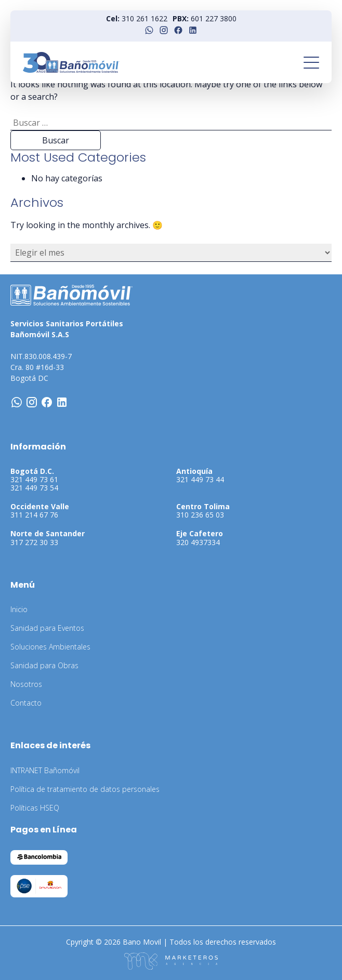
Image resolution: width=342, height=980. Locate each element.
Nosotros (26, 684)
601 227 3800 (214, 18)
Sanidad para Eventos (47, 628)
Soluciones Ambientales (50, 647)
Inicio (19, 609)
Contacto (26, 703)
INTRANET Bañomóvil (45, 770)
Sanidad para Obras (44, 665)
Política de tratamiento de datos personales (85, 789)
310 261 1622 (144, 18)
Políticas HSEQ (35, 808)
